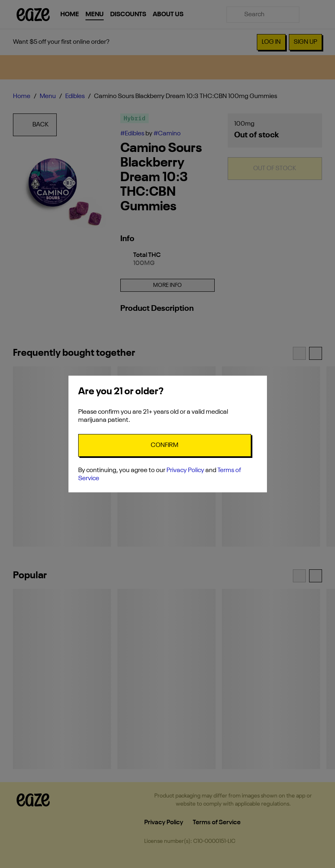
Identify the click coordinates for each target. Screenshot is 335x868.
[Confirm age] (165, 445)
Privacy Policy (185, 470)
